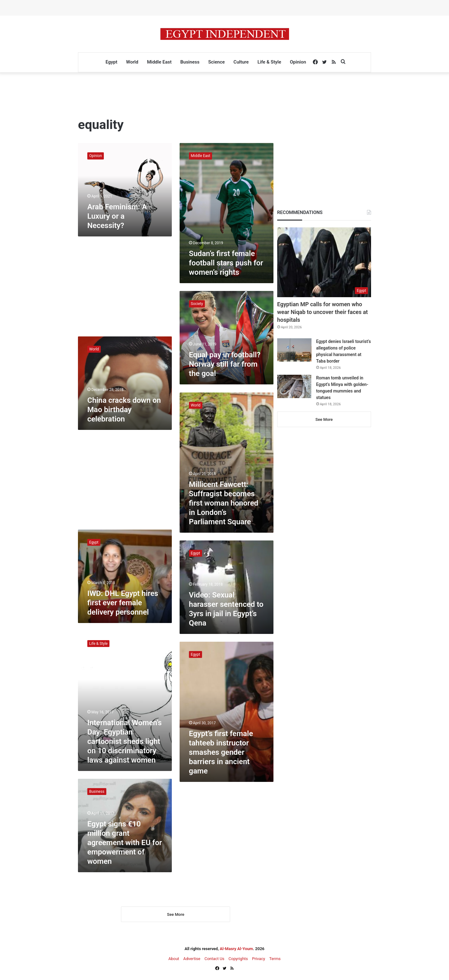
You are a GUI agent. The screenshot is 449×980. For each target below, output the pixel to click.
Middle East (159, 62)
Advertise (192, 959)
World (132, 62)
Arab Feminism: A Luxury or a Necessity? (117, 216)
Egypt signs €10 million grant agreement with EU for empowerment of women (125, 843)
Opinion (298, 62)
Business (190, 62)
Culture (241, 62)
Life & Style (269, 62)
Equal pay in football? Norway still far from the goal (225, 364)
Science (217, 62)
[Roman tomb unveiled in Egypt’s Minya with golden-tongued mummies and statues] (294, 386)
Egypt (111, 62)
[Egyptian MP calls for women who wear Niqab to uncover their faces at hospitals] (324, 262)
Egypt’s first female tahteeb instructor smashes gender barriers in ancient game (221, 752)
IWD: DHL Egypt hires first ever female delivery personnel (123, 603)
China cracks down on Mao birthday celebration (124, 410)
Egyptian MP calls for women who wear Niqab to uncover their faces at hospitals (323, 312)
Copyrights (238, 959)
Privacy (258, 959)
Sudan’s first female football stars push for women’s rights (226, 263)
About (174, 959)
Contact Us (215, 959)
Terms (275, 959)
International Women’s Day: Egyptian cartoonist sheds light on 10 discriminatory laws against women (125, 741)
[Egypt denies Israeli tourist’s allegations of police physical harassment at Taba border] (294, 350)
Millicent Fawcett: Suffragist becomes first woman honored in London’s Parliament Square (224, 503)
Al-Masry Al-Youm (237, 949)
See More (176, 914)
